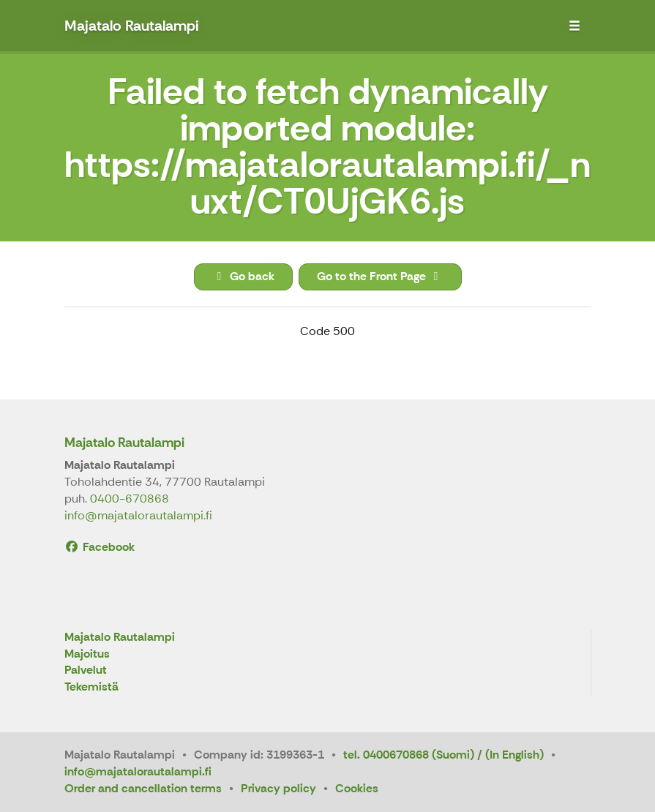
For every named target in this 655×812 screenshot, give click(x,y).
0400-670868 (130, 499)
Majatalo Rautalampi (124, 443)
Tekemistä (91, 687)
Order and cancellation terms (143, 788)
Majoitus (87, 654)
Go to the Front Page (380, 276)
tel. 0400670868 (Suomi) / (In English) (443, 755)
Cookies (357, 788)
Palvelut (86, 670)
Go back (243, 276)
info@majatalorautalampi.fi (138, 515)
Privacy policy (278, 788)
